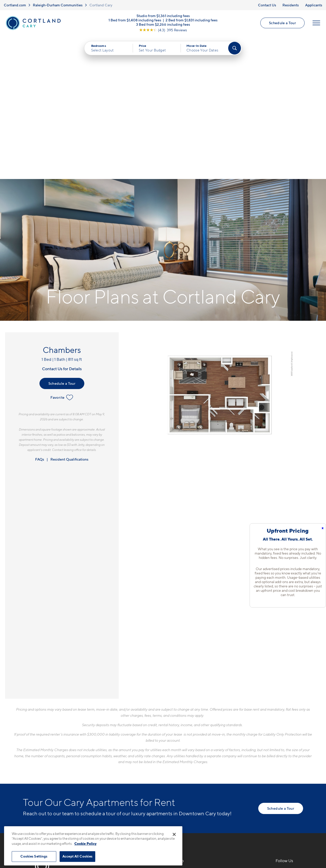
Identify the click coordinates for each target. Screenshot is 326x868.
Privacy (139, 824)
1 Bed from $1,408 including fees (135, 20)
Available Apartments (188, 738)
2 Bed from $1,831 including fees (192, 20)
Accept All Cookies (77, 856)
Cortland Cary (101, 5)
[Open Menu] (316, 23)
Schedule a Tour (282, 23)
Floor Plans (178, 729)
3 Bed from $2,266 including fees (163, 25)
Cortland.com (15, 5)
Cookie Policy (85, 844)
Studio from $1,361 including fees (163, 16)
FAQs (40, 316)
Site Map (186, 824)
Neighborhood (236, 729)
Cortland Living (182, 774)
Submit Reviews (162, 824)
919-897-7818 (112, 729)
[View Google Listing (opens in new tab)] (163, 30)
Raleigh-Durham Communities (58, 5)
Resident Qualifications (69, 316)
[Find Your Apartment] (235, 48)
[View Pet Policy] (142, 757)
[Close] (174, 834)
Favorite (62, 255)
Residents (291, 5)
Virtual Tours (180, 747)
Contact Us (267, 5)
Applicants (314, 5)
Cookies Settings (34, 856)
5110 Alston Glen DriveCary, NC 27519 (121, 742)
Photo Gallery (181, 756)
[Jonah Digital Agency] (291, 821)
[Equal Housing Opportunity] (102, 757)
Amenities (177, 765)
